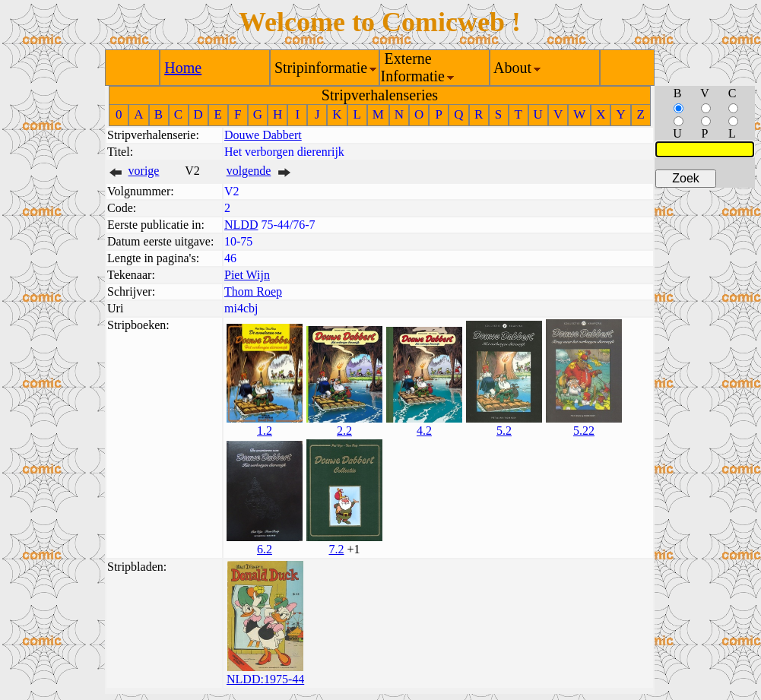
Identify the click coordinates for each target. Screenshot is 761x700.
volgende (249, 171)
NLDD (241, 225)
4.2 (424, 431)
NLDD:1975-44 (265, 679)
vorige (144, 171)
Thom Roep (253, 291)
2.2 (344, 431)
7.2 (336, 549)
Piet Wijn (247, 275)
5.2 (504, 431)
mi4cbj (241, 308)
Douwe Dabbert (263, 135)
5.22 (584, 431)
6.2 (265, 549)
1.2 (265, 431)
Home (183, 68)
